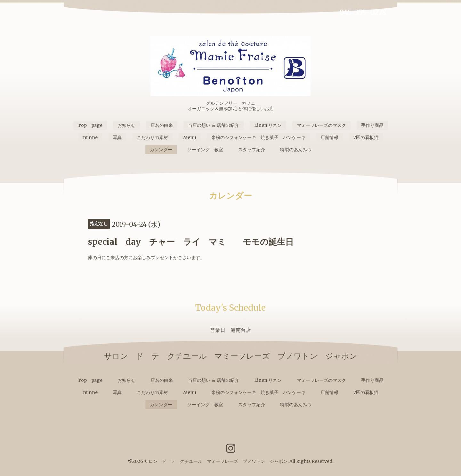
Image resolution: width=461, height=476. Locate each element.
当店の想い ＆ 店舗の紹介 (214, 125)
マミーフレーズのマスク (321, 125)
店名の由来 (162, 125)
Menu (190, 137)
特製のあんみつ (296, 150)
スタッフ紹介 (252, 150)
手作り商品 (372, 125)
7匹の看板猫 (366, 137)
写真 (117, 137)
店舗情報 (329, 137)
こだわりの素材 (152, 137)
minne (90, 137)
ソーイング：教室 (205, 150)
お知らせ (126, 125)
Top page (90, 125)
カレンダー (161, 150)
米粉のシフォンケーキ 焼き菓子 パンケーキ (258, 137)
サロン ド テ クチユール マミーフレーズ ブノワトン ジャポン (216, 461)
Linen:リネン (268, 125)
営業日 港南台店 (230, 330)
